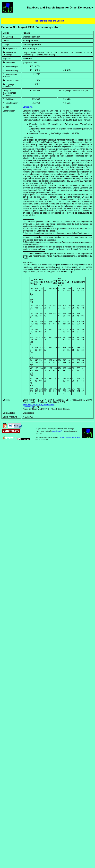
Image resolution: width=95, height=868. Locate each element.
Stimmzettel (28, 107)
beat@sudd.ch (57, 431)
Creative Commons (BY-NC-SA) (69, 438)
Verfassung (28, 407)
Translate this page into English (49, 21)
